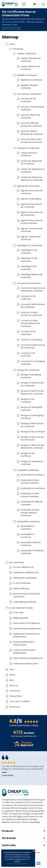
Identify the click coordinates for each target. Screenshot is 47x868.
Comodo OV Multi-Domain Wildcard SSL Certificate (30, 323)
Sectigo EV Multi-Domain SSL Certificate (32, 425)
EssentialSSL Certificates (28, 521)
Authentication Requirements (27, 628)
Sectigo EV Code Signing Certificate (32, 417)
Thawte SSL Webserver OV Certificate (31, 162)
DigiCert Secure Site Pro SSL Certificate (32, 214)
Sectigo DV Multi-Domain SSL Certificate (32, 384)
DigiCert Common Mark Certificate (32, 230)
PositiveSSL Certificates (28, 470)
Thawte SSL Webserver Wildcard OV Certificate (32, 179)
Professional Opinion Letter (26, 664)
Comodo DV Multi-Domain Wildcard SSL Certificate (33, 289)
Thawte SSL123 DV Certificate (29, 154)
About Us (14, 685)
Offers (12, 675)
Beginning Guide (21, 618)
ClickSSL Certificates (26, 54)
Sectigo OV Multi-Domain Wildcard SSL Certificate (32, 447)
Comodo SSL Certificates (29, 283)
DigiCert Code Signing (31, 199)
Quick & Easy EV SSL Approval (26, 623)
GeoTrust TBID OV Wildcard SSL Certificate (32, 133)
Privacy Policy (16, 696)
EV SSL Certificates (22, 583)
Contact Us (15, 691)
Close (34, 851)
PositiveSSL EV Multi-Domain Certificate (30, 482)
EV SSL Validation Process (21, 608)
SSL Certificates (17, 562)
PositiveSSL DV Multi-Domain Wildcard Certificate (30, 513)
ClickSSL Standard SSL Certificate (31, 60)
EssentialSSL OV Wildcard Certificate (32, 552)
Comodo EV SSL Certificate (28, 355)
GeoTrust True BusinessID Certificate (32, 108)
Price (12, 669)
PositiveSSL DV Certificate (33, 488)
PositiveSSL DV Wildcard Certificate (32, 503)
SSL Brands (18, 49)
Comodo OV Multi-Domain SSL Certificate (31, 314)
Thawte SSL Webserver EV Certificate (33, 170)
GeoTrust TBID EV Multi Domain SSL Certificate (31, 141)
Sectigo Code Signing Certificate (31, 376)
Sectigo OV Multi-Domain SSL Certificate (32, 438)
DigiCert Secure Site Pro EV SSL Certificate (32, 222)
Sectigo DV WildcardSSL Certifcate (32, 409)
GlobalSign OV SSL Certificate (29, 260)
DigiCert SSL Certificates (28, 186)
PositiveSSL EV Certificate (33, 475)
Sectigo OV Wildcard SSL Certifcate (32, 463)
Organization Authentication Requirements (26, 635)
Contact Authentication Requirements (24, 651)
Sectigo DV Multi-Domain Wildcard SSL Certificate (32, 392)
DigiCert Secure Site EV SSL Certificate (31, 206)
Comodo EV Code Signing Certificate (33, 363)
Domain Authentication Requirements (24, 643)
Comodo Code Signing (31, 340)
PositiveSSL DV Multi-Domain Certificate (30, 495)
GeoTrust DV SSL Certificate (28, 100)
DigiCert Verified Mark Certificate (31, 238)
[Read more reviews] (24, 746)
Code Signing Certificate (25, 602)
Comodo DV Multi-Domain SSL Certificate (33, 346)
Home (12, 44)
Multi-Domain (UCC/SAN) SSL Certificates (27, 595)
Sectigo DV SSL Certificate (28, 400)
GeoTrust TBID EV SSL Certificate (30, 116)
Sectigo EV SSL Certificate (33, 432)
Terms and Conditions (20, 701)
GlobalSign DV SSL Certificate (29, 251)
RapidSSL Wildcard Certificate (29, 87)
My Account (29, 4)
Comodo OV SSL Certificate (28, 333)
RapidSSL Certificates (27, 75)
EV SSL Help (18, 612)
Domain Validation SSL (23, 567)
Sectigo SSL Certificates (28, 370)
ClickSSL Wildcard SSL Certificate (30, 68)
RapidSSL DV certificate (32, 80)
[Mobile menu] (43, 4)
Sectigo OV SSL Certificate (28, 455)
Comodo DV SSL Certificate (28, 298)
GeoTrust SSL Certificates (29, 94)
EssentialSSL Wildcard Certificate (31, 544)
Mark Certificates (21, 588)
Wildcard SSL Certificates (25, 578)
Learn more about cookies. (17, 864)
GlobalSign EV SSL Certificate (29, 268)
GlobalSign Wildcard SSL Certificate (32, 276)
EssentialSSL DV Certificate (28, 528)
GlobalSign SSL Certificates (30, 245)
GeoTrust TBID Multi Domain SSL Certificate (31, 124)
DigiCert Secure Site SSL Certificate (32, 192)
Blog (11, 680)
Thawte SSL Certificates (28, 148)
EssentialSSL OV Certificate (28, 536)
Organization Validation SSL (26, 572)
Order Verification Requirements (28, 658)
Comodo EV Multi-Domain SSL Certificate (33, 306)
